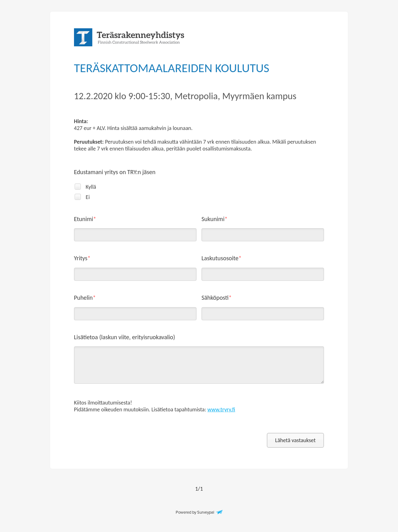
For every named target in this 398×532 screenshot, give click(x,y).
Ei (88, 197)
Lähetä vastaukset (295, 440)
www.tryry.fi (221, 409)
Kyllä (91, 187)
